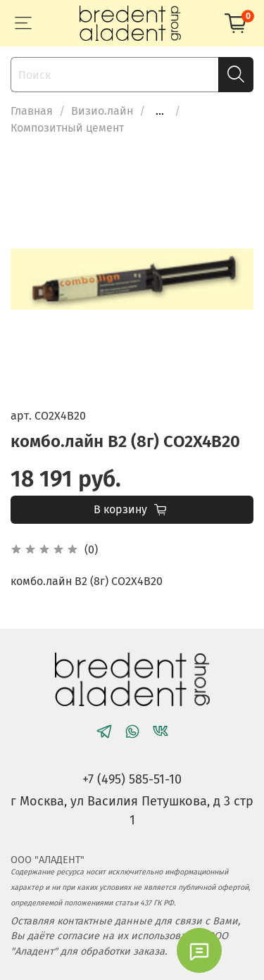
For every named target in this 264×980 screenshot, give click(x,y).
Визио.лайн (102, 111)
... (160, 111)
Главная (32, 111)
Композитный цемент (67, 128)
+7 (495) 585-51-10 (132, 779)
